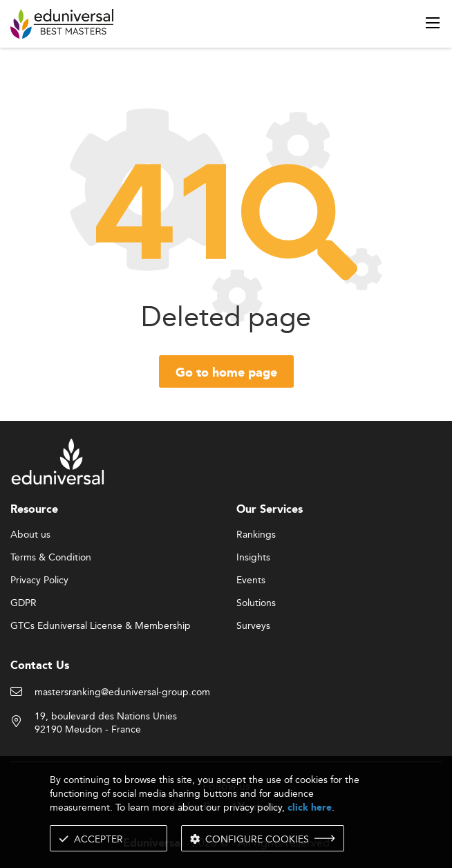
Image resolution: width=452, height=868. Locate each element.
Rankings (256, 535)
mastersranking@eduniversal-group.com (122, 692)
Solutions (256, 603)
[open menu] (433, 23)
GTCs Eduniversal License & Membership (101, 626)
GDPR (23, 603)
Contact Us (40, 666)
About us (30, 535)
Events (251, 581)
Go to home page (226, 373)
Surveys (253, 626)
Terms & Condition (51, 558)
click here (310, 808)
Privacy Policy (39, 581)
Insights (253, 558)
